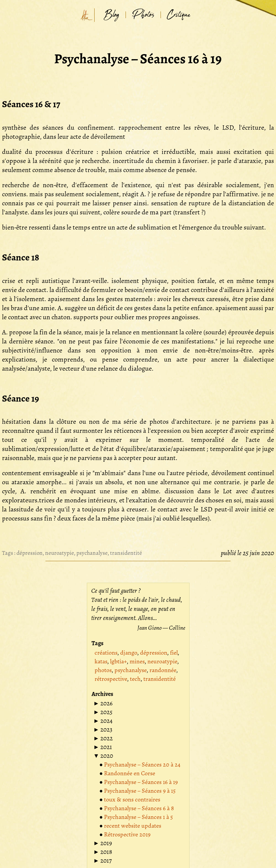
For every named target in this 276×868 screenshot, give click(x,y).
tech (135, 679)
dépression (30, 553)
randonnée (163, 670)
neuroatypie (60, 553)
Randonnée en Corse (130, 773)
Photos (143, 15)
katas (101, 661)
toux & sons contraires (132, 799)
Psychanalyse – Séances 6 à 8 (139, 808)
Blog (112, 15)
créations (106, 653)
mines (137, 661)
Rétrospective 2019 (127, 834)
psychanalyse (92, 553)
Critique (179, 15)
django (129, 653)
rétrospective (111, 679)
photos (103, 670)
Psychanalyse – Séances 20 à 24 (142, 764)
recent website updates (133, 826)
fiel (174, 653)
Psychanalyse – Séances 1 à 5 (139, 817)
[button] (103, 703)
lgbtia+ (118, 661)
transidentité (126, 553)
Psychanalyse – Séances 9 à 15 (140, 791)
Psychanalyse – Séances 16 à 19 (141, 782)
